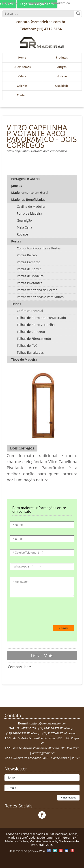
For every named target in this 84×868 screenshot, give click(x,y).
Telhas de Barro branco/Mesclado (41, 318)
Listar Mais (42, 655)
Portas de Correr (29, 269)
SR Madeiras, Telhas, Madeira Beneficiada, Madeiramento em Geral (43, 836)
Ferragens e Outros (26, 179)
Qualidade (62, 86)
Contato (22, 95)
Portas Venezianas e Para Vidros (40, 297)
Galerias (22, 86)
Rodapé (22, 234)
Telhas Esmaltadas (30, 352)
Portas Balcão (27, 255)
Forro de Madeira (29, 213)
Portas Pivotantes (30, 283)
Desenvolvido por (27, 851)
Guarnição (24, 220)
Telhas (16, 304)
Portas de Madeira (30, 276)
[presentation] (41, 613)
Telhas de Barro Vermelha (36, 325)
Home (22, 58)
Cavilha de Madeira (31, 206)
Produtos (62, 58)
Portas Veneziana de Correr (37, 290)
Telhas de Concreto (31, 332)
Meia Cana (24, 227)
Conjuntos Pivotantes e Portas (39, 248)
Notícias (62, 76)
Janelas (17, 186)
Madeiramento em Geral (30, 193)
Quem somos (22, 67)
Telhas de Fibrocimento (34, 339)
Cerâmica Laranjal (30, 311)
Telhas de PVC (27, 346)
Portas (16, 241)
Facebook (42, 815)
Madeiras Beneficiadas (28, 200)
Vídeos (22, 76)
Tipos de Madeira (24, 359)
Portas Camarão (29, 262)
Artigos (62, 67)
